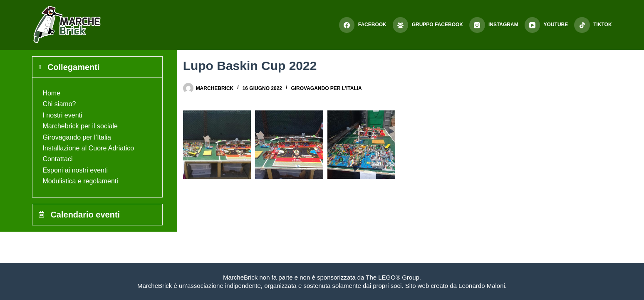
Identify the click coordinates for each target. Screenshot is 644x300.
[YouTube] (546, 25)
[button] (217, 145)
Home (51, 93)
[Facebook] (363, 25)
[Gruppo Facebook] (428, 25)
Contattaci (57, 159)
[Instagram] (494, 25)
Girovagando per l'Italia (326, 88)
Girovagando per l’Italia (77, 137)
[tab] (97, 67)
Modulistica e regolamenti (80, 181)
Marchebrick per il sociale (80, 126)
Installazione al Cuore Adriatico (88, 148)
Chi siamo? (59, 104)
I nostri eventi (62, 115)
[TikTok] (593, 25)
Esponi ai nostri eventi (75, 170)
